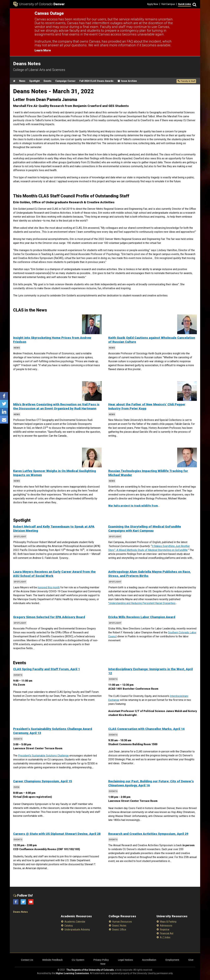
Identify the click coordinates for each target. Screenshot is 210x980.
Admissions (166, 926)
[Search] (194, 4)
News (22, 81)
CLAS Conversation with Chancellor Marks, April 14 (146, 729)
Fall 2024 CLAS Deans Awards (96, 81)
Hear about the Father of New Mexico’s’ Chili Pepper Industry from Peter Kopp (147, 406)
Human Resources (122, 922)
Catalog (69, 926)
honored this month (49, 587)
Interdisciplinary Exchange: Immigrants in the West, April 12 (151, 671)
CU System (78, 960)
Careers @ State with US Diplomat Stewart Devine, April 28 (57, 834)
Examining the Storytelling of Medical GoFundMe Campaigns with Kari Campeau (145, 529)
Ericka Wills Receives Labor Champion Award (142, 617)
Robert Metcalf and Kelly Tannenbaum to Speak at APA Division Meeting (54, 529)
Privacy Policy (101, 960)
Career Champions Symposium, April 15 (43, 781)
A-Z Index (165, 937)
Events (47, 81)
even (16, 787)
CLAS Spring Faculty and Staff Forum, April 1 (47, 669)
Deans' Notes (119, 926)
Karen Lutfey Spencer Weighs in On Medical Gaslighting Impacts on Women (55, 473)
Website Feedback (52, 960)
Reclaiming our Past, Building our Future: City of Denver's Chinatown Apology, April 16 (151, 783)
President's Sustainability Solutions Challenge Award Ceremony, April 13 (53, 731)
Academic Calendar (75, 922)
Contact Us (27, 960)
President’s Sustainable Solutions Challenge (43, 756)
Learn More (43, 50)
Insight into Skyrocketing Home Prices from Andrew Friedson (52, 340)
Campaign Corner (65, 81)
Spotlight (34, 81)
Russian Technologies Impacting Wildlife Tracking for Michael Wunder (148, 473)
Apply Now (153, 4)
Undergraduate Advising (77, 930)
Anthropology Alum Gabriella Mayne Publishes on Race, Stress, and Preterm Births (150, 574)
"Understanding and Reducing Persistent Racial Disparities (142, 603)
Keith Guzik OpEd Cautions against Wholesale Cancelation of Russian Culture (152, 340)
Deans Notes (20, 912)
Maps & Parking (168, 922)
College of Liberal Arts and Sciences (39, 70)
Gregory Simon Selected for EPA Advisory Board (49, 617)
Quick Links (184, 4)
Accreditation (149, 960)
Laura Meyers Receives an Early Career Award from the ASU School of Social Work (54, 574)
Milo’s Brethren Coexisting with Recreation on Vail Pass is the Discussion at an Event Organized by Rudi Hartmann (56, 406)
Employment (172, 960)
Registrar (165, 930)
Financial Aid (167, 933)
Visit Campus (168, 4)
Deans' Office (119, 930)
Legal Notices (125, 960)
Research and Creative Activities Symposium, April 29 (148, 834)
